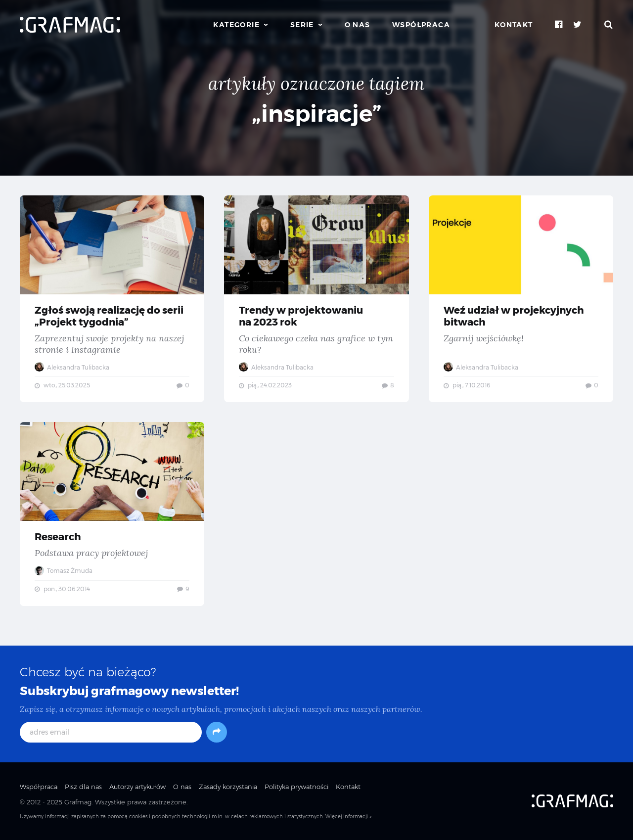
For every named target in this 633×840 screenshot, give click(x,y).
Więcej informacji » (348, 817)
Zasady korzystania (228, 787)
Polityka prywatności (296, 787)
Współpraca (421, 25)
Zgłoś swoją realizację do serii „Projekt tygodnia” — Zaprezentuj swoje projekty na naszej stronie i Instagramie (112, 299)
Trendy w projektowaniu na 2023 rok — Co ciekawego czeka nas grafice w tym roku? (316, 299)
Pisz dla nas (83, 787)
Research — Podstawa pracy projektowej (112, 514)
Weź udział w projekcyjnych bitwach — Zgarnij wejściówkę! (521, 299)
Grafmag (78, 802)
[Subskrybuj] (217, 732)
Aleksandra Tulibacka (72, 367)
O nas (358, 25)
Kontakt (514, 25)
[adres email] (111, 732)
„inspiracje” (317, 114)
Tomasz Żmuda (64, 571)
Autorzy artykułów (137, 787)
